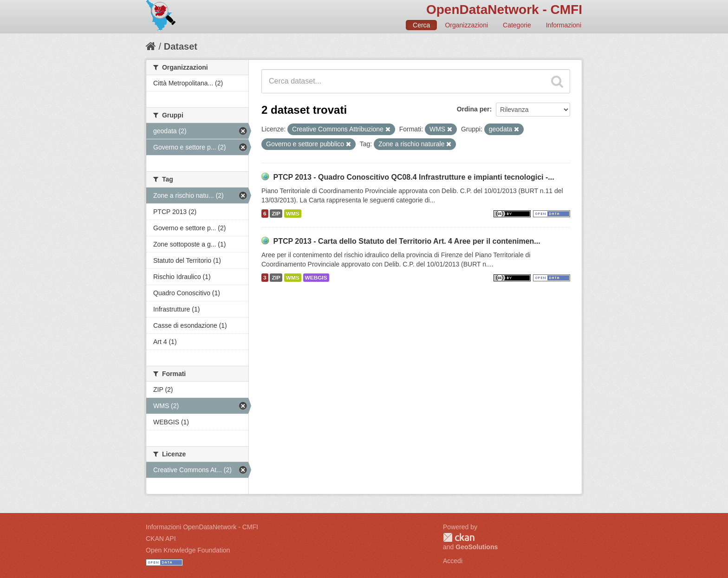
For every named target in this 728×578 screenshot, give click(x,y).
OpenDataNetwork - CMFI (504, 10)
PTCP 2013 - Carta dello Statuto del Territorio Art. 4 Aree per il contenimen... (406, 241)
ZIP (276, 214)
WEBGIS (316, 278)
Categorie (517, 25)
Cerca (421, 25)
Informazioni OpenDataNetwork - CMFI (202, 527)
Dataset (181, 46)
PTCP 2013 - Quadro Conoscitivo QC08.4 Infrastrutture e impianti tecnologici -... (413, 177)
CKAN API (161, 539)
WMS (293, 214)
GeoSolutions (477, 547)
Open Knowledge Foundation (188, 550)
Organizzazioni (466, 25)
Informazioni (564, 25)
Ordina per (473, 109)
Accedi (453, 561)
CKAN (459, 537)
